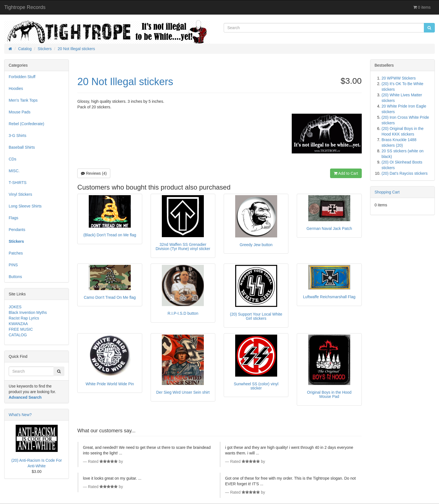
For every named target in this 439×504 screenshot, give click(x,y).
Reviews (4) (94, 173)
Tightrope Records (25, 7)
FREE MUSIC (21, 329)
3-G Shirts (17, 136)
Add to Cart (346, 173)
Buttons (15, 277)
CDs (12, 159)
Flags (13, 218)
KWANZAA (18, 324)
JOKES (15, 307)
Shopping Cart (387, 192)
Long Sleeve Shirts (25, 206)
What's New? (20, 415)
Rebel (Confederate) (26, 124)
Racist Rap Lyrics (24, 318)
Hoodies (16, 88)
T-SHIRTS (18, 183)
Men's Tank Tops (23, 100)
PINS (13, 265)
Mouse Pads (20, 112)
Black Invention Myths (28, 312)
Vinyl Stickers (20, 194)
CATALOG (18, 335)
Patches (16, 253)
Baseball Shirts (22, 147)
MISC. (14, 171)
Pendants (17, 230)
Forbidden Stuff (22, 77)
